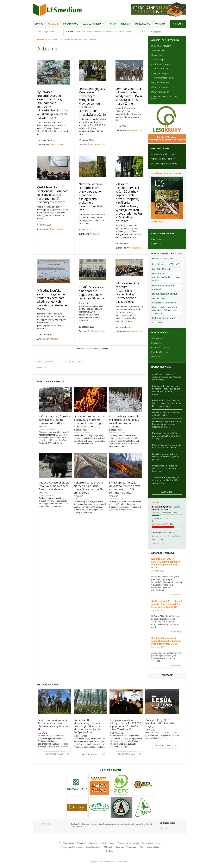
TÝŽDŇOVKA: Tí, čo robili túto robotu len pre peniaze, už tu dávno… (54, 394)
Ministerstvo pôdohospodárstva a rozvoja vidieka (167, 277)
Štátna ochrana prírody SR (164, 318)
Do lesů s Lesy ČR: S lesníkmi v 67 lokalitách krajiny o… (160, 723)
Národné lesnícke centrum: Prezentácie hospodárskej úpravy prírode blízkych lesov (128, 267)
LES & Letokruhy (92, 24)
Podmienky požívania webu (164, 163)
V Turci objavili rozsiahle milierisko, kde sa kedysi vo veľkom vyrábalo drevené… (124, 396)
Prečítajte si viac (55, 754)
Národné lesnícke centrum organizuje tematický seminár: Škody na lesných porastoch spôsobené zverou (50, 275)
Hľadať (142, 847)
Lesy (163, 264)
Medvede (166, 269)
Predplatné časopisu (161, 64)
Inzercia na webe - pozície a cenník (164, 97)
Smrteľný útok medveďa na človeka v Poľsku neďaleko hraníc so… (165, 468)
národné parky (159, 298)
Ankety (112, 843)
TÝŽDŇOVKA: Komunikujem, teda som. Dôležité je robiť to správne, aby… (166, 480)
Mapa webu (131, 847)
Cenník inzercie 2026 (164, 78)
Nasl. (73, 336)
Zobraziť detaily (158, 544)
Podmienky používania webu (71, 847)
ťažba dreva (157, 322)
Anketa (155, 503)
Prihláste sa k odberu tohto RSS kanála (92, 323)
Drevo (155, 259)
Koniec (81, 336)
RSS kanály (108, 847)
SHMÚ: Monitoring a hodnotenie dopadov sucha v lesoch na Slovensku (89, 271)
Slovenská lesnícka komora (164, 303)
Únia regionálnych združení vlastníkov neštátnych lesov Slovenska (165, 310)
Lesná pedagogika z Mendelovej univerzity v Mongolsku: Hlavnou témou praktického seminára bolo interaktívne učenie (91, 97)
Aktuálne (53, 24)
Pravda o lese (94, 843)
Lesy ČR (156, 269)
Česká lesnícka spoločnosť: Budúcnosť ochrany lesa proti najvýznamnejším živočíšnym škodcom (51, 184)
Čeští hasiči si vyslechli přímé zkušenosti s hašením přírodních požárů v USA (166, 641)
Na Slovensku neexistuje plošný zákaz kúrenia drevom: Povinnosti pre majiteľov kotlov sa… (89, 396)
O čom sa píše (71, 24)
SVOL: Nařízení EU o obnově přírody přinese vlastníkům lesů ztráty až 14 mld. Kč (167, 604)
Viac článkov (167, 492)
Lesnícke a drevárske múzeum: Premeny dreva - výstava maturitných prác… (167, 424)
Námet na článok (159, 87)
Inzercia (125, 24)
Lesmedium (57, 10)
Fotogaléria (81, 843)
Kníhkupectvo (142, 24)
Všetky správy (69, 843)
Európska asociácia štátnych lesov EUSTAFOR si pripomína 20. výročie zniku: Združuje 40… (125, 725)
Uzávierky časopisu (160, 83)
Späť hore (46, 824)
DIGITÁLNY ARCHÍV (161, 46)
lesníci (156, 264)
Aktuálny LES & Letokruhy (166, 173)
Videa (104, 843)
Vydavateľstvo (158, 50)
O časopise (157, 55)
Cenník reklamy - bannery (163, 159)
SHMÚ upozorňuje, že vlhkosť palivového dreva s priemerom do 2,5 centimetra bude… (125, 461)
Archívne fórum (153, 847)
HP (59, 843)
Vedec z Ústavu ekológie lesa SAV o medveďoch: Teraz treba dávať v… (54, 460)
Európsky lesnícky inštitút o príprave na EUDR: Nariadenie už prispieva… (166, 436)
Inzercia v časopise (160, 73)
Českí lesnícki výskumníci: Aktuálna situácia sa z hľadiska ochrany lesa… (167, 377)
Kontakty (160, 24)
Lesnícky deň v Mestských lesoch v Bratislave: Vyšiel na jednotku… (166, 457)
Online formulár (161, 69)
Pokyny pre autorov (160, 92)
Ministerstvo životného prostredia (164, 287)
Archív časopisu (159, 60)
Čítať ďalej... (177, 595)
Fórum (113, 24)
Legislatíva (156, 244)
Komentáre (120, 847)
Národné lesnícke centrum (165, 294)
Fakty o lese (157, 239)
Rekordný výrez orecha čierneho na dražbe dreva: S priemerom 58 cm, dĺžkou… (88, 461)
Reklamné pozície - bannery (164, 154)
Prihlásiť (178, 24)
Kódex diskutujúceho (93, 847)
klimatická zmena (168, 259)
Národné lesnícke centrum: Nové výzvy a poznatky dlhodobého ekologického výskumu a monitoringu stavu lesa (90, 185)
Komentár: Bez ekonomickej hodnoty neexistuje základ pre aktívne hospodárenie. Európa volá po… (87, 726)
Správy (39, 24)
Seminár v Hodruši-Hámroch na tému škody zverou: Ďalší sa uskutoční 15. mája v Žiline (128, 96)
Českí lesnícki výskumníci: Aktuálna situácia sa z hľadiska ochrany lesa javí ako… (53, 725)
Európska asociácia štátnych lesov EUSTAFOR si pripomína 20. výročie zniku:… (167, 403)
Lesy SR (173, 264)
